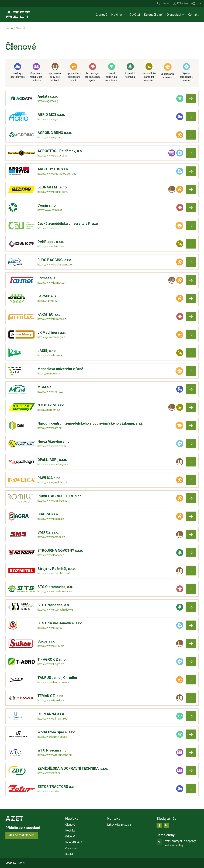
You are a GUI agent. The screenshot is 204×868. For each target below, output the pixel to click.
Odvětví (135, 15)
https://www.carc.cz (50, 428)
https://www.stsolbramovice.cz (57, 591)
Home (9, 28)
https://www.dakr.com (51, 246)
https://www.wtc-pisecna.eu (55, 755)
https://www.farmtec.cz (52, 319)
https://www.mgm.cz (50, 392)
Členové (101, 15)
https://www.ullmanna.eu (52, 719)
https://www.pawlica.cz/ (52, 482)
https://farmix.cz (48, 301)
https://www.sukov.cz (51, 646)
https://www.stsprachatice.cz (55, 610)
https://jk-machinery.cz (51, 337)
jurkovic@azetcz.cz (119, 825)
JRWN (21, 863)
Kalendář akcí (153, 15)
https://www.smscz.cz (51, 537)
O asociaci (174, 15)
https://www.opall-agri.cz (53, 464)
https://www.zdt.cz (49, 773)
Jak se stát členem (22, 835)
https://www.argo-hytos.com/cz (57, 174)
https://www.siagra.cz (51, 519)
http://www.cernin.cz (50, 210)
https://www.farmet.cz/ (52, 283)
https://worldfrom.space (52, 737)
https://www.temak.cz (51, 700)
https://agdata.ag (48, 101)
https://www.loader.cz (51, 555)
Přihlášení (182, 3)
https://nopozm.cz (49, 410)
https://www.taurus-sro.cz (53, 682)
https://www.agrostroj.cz (52, 156)
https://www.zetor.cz (50, 791)
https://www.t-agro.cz (51, 664)
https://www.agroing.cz (52, 137)
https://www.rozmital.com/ (54, 573)
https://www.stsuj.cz (50, 628)
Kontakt (193, 15)
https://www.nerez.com (52, 446)
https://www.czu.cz (49, 228)
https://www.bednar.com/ (53, 192)
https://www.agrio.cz (50, 119)
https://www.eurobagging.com (56, 265)
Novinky (117, 15)
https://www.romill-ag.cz (52, 501)
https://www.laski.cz (50, 355)
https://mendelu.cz (49, 373)
